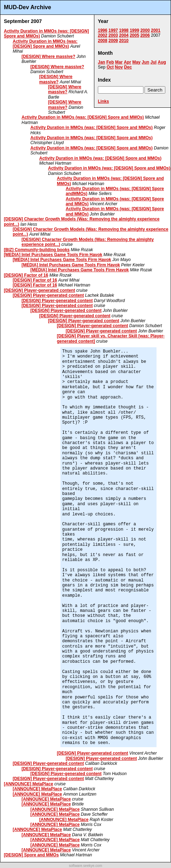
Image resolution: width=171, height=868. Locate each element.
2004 (124, 35)
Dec (128, 67)
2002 (103, 35)
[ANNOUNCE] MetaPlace (28, 784)
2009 (113, 41)
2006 (145, 35)
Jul (154, 62)
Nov (119, 67)
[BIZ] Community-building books (37, 250)
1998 (124, 30)
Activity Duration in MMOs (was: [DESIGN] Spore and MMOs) (45, 44)
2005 (134, 35)
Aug (162, 62)
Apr (127, 62)
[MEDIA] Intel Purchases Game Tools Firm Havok (53, 255)
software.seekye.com (85, 866)
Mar (119, 62)
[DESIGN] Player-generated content (39, 290)
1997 (113, 30)
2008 (103, 41)
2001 (156, 30)
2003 (113, 35)
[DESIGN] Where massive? (48, 57)
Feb (110, 62)
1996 (103, 30)
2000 (145, 30)
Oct (110, 67)
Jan (102, 62)
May (136, 62)
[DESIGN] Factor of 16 (26, 275)
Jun (145, 62)
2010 (124, 41)
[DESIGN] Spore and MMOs (31, 855)
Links (103, 101)
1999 (134, 30)
